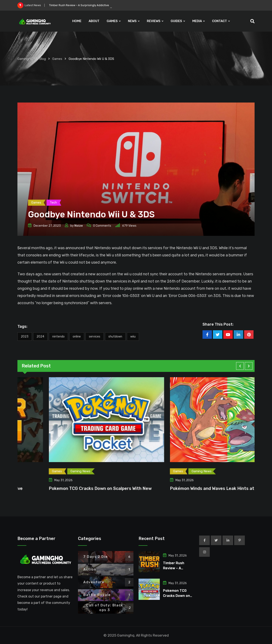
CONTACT (220, 21)
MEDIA (197, 21)
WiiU (133, 337)
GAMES (112, 21)
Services (95, 337)
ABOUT (94, 21)
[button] (240, 366)
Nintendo (58, 337)
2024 (40, 337)
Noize (79, 226)
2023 (25, 337)
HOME (77, 21)
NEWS (132, 21)
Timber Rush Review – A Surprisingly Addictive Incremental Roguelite (94, 5)
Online (77, 337)
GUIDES (176, 21)
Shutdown (115, 337)
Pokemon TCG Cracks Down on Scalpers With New (189, 488)
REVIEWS (154, 21)
